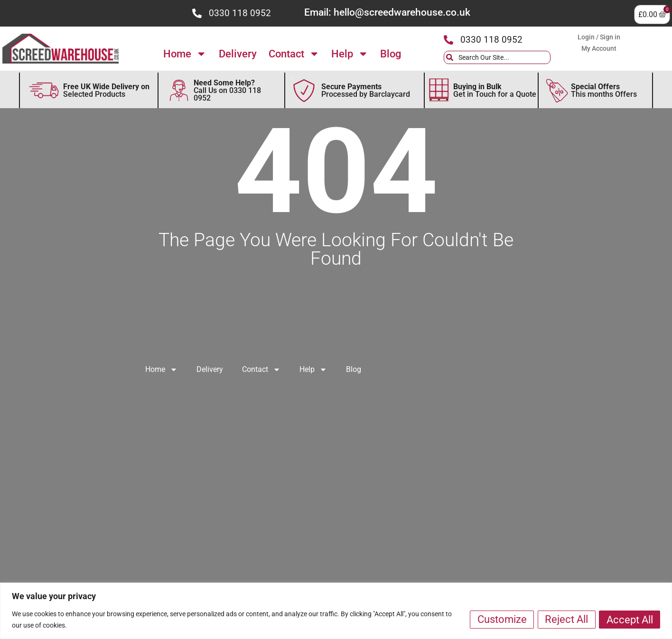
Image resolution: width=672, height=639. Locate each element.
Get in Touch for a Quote (495, 90)
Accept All (629, 619)
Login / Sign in (599, 37)
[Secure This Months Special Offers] (557, 91)
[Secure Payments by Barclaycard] (304, 91)
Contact (294, 54)
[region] (336, 611)
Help (350, 54)
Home (185, 54)
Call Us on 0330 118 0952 (227, 90)
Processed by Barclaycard (366, 90)
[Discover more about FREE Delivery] (44, 90)
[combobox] (497, 57)
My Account (599, 48)
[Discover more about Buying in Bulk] (439, 91)
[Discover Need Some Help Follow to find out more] (179, 90)
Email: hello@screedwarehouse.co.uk (387, 12)
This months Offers (604, 90)
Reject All (565, 619)
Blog (391, 54)
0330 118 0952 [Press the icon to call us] (240, 13)
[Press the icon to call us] (197, 13)
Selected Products (106, 90)
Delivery (238, 54)
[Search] (558, 57)
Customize (500, 619)
